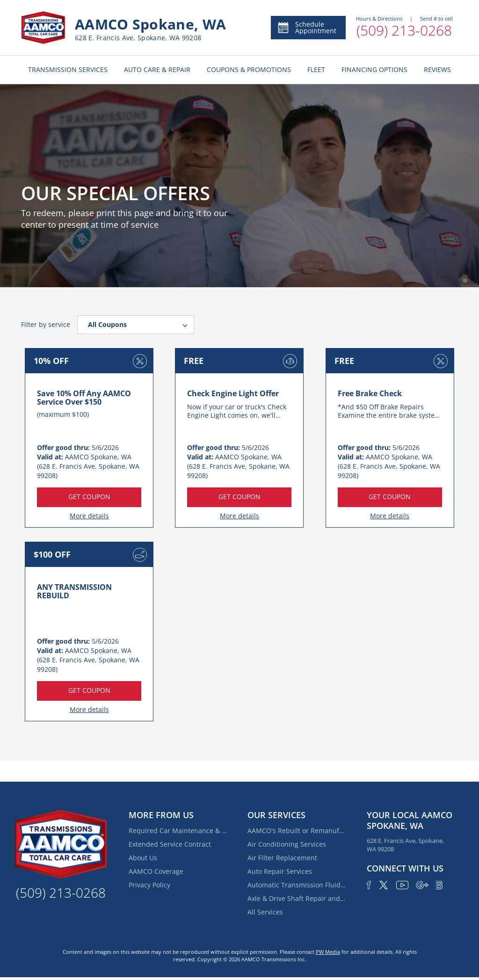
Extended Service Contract (170, 844)
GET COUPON (89, 497)
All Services (265, 912)
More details (89, 516)
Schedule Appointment (307, 27)
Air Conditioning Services (287, 844)
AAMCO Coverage (156, 871)
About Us (143, 858)
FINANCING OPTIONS (374, 69)
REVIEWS (437, 69)
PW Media (328, 952)
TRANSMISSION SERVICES (68, 69)
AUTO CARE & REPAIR (157, 69)
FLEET (316, 69)
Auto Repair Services (280, 871)
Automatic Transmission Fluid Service (297, 885)
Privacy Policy (149, 885)
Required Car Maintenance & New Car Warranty (178, 831)
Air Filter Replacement (282, 858)
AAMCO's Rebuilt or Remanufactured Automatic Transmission (297, 831)
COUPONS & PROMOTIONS (249, 69)
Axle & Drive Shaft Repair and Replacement (297, 898)
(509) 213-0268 (404, 30)
